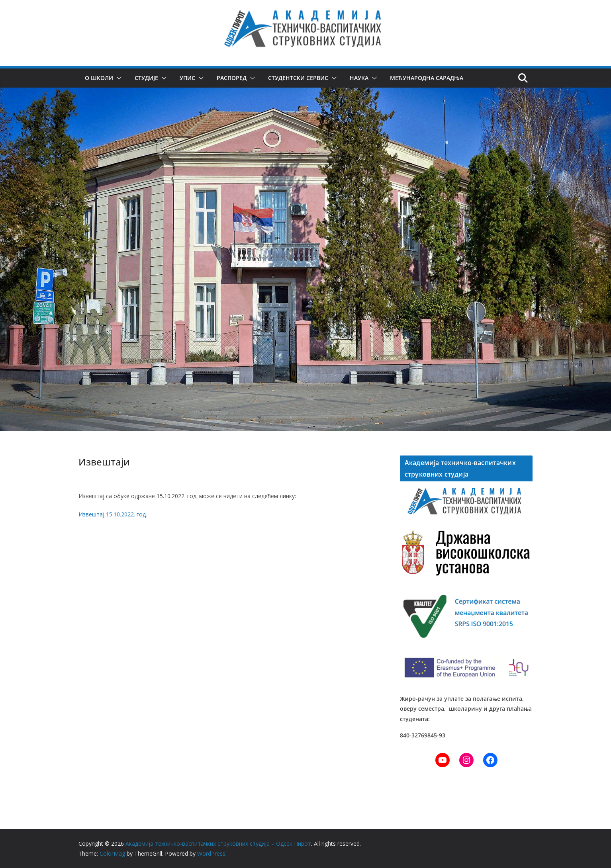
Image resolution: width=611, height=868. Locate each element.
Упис (187, 78)
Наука (358, 78)
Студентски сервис (298, 78)
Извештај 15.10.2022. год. (113, 514)
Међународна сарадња (426, 78)
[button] (117, 78)
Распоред (232, 78)
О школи (99, 78)
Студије (146, 78)
